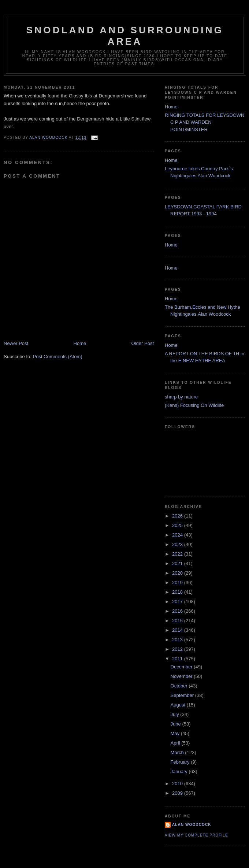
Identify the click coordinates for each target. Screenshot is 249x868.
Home (80, 343)
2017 (178, 602)
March (178, 752)
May (176, 733)
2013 (178, 640)
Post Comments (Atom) (58, 357)
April (176, 743)
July (176, 714)
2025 (178, 525)
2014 (178, 630)
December (182, 667)
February (181, 762)
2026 (178, 516)
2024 (178, 535)
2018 (178, 592)
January (180, 771)
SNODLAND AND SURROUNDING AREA (125, 36)
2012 (178, 649)
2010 (178, 784)
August (179, 705)
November (182, 676)
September (183, 695)
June (176, 724)
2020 (178, 573)
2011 (178, 659)
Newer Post (16, 343)
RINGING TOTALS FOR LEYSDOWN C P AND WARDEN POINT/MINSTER (205, 122)
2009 (178, 793)
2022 (178, 554)
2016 (178, 611)
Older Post (143, 343)
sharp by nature (181, 397)
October (180, 686)
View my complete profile (196, 835)
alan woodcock (192, 825)
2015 (178, 621)
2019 (178, 583)
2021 (178, 563)
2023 (178, 544)
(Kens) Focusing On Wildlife (194, 405)
